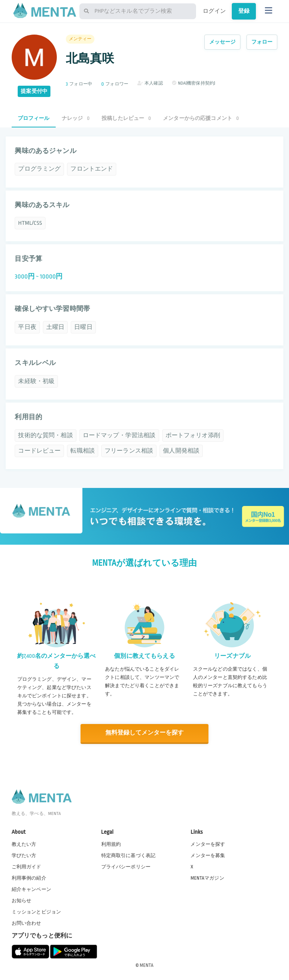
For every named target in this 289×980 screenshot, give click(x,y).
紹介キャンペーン (31, 889)
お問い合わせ (27, 923)
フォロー (262, 42)
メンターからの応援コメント (201, 118)
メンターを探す (208, 844)
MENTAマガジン (207, 877)
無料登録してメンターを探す (144, 733)
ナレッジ (76, 118)
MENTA (147, 965)
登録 (244, 11)
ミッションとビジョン (37, 912)
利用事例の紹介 (29, 877)
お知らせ (22, 900)
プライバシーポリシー (126, 866)
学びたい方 (24, 855)
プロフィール (34, 118)
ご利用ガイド (27, 866)
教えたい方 (24, 844)
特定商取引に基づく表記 (129, 855)
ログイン (214, 11)
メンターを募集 (208, 855)
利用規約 (111, 844)
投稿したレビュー (126, 118)
